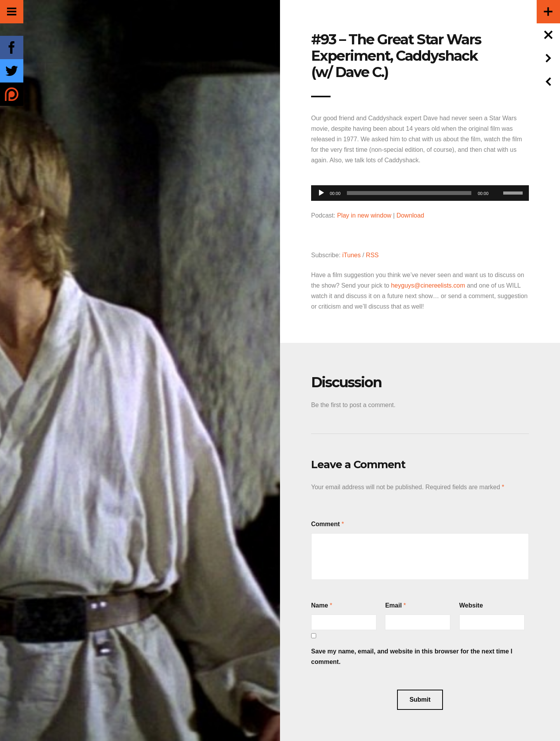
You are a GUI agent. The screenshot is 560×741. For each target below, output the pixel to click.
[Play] (321, 193)
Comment (325, 524)
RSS (372, 255)
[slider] (409, 193)
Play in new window (364, 215)
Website (471, 605)
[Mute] (497, 181)
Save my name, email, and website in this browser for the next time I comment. (412, 657)
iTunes (351, 255)
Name (320, 605)
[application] (420, 191)
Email (393, 605)
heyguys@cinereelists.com (428, 285)
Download (410, 215)
